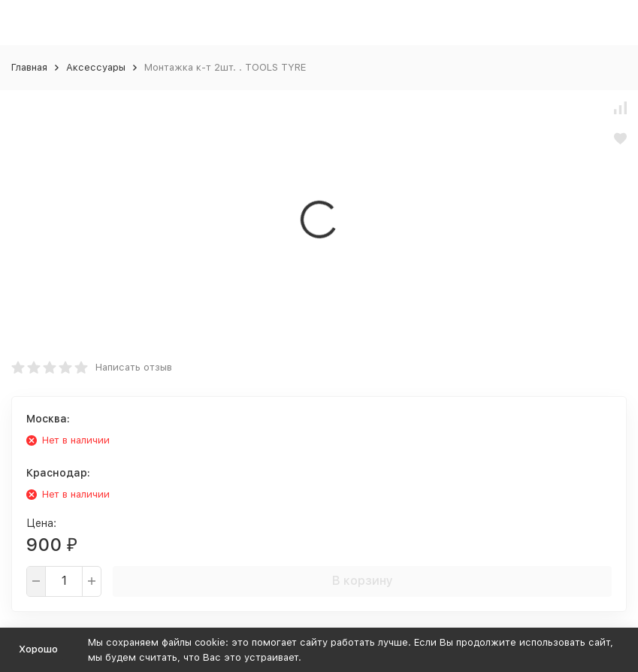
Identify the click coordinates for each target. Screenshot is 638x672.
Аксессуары (96, 67)
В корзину (363, 581)
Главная (29, 67)
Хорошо (38, 649)
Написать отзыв (134, 367)
